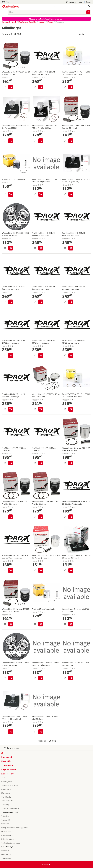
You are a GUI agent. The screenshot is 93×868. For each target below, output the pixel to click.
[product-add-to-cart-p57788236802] (41, 87)
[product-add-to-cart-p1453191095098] (11, 194)
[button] (54, 7)
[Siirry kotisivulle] (11, 7)
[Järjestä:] (84, 34)
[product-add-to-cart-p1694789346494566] (41, 194)
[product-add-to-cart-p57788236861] (41, 248)
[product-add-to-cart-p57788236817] (11, 463)
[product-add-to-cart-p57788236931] (71, 87)
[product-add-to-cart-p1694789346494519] (41, 570)
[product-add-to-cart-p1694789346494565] (41, 678)
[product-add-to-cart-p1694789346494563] (71, 678)
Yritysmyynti (7, 765)
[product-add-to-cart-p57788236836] (11, 302)
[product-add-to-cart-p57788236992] (41, 624)
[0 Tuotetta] (90, 7)
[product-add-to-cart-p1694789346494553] (11, 517)
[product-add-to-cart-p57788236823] (71, 517)
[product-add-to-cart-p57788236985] (71, 409)
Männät (50, 22)
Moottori (42, 22)
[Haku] (88, 12)
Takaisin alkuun (12, 748)
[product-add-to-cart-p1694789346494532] (11, 87)
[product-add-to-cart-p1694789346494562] (71, 463)
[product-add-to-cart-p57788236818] (11, 356)
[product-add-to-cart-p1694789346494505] (41, 409)
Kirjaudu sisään (9, 770)
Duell (14, 22)
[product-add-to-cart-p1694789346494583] (11, 678)
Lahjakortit (7, 757)
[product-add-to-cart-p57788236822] (11, 570)
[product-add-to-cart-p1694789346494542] (41, 517)
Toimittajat (6, 22)
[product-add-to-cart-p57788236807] (41, 356)
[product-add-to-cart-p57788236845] (71, 248)
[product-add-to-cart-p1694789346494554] (11, 732)
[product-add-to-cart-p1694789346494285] (11, 624)
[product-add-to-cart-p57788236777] (11, 409)
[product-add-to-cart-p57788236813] (41, 302)
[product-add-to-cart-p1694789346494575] (11, 248)
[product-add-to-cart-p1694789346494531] (41, 141)
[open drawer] (4, 12)
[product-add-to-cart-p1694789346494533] (71, 141)
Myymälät (6, 761)
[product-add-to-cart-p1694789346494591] (71, 570)
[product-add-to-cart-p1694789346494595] (71, 624)
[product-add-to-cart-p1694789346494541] (71, 194)
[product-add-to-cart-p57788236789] (71, 302)
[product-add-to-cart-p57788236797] (71, 356)
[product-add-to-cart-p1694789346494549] (11, 141)
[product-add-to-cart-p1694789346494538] (41, 732)
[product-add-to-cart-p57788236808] (41, 463)
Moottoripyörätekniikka (27, 22)
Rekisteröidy (7, 774)
